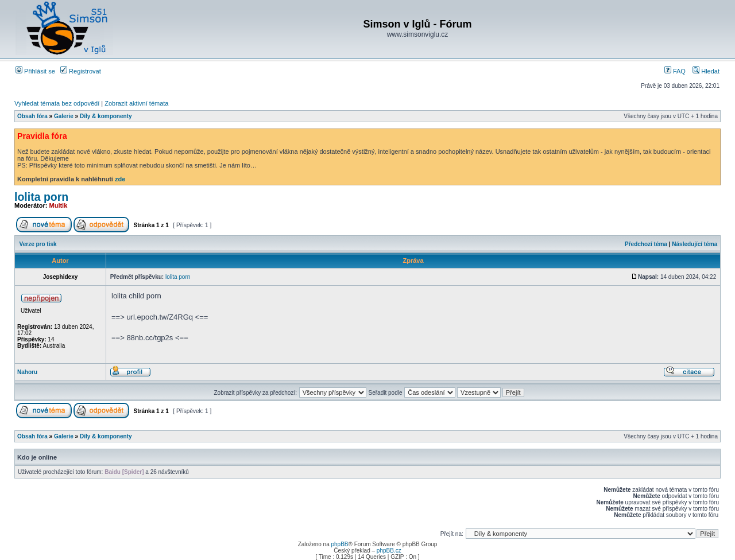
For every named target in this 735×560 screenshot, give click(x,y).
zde (120, 179)
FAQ (675, 71)
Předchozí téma (646, 244)
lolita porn (41, 197)
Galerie (64, 116)
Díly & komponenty (106, 116)
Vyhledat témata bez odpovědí (57, 103)
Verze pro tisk (38, 244)
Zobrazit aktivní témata (136, 103)
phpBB (339, 544)
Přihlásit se (35, 71)
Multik (59, 205)
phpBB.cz (389, 551)
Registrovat (81, 71)
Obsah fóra (32, 116)
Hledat (706, 71)
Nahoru (27, 372)
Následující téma (695, 244)
